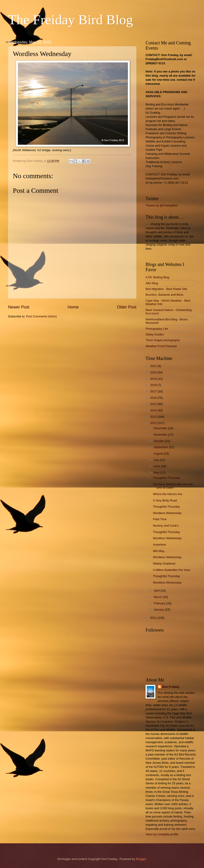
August (159, 454)
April (157, 591)
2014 (154, 410)
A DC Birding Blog (157, 277)
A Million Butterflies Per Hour (172, 570)
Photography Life (157, 329)
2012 (154, 423)
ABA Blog (152, 283)
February (160, 603)
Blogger (141, 859)
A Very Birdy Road (165, 500)
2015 (154, 404)
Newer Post (19, 307)
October (159, 441)
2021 (154, 366)
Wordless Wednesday (167, 513)
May (157, 473)
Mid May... (160, 551)
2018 (154, 385)
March (158, 597)
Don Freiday (171, 687)
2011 (154, 618)
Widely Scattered (164, 564)
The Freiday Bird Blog (70, 20)
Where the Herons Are (167, 494)
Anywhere (159, 545)
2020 (154, 372)
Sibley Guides (155, 334)
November (161, 435)
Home (73, 307)
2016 (154, 398)
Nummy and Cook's (166, 526)
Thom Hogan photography (163, 340)
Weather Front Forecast (161, 346)
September (161, 447)
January (159, 609)
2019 (154, 379)
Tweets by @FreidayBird (162, 205)
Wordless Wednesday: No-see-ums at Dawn (173, 486)
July (157, 460)
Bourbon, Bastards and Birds (164, 295)
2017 (154, 391)
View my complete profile (162, 834)
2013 (154, 417)
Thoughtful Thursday (166, 478)
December (161, 428)
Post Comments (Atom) (41, 316)
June (157, 466)
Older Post (127, 307)
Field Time (160, 519)
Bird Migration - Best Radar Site (166, 289)
